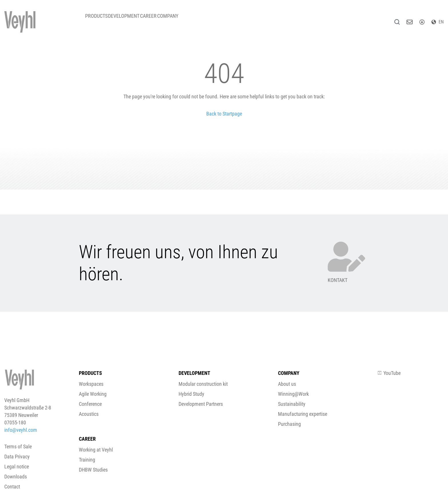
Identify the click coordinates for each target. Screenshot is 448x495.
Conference (90, 404)
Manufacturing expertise (303, 414)
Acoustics (89, 414)
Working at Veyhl (96, 450)
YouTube (389, 373)
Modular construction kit (203, 384)
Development (133, 20)
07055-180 (15, 423)
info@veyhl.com (21, 430)
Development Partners (201, 404)
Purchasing (289, 424)
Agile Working (93, 394)
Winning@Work (293, 394)
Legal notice (17, 467)
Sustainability (292, 404)
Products (100, 20)
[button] (224, 276)
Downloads (16, 477)
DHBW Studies (93, 470)
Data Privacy (17, 457)
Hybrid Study (191, 394)
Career (164, 20)
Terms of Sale (18, 447)
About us (287, 384)
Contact (12, 487)
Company (190, 20)
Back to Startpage (224, 114)
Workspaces (91, 384)
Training (87, 460)
